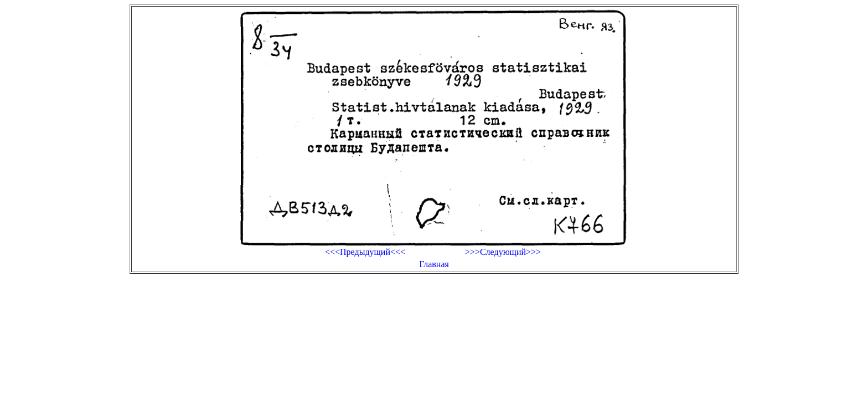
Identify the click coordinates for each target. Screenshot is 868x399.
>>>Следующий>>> (503, 252)
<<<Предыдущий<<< (365, 252)
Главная (434, 264)
